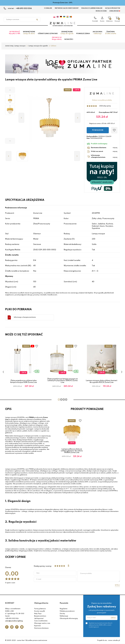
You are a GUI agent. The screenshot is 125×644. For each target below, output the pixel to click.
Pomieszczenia (83, 34)
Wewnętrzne (29, 33)
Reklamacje (64, 616)
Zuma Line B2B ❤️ (115, 11)
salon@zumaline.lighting (14, 621)
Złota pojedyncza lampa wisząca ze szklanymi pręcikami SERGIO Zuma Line (62, 381)
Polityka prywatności (67, 611)
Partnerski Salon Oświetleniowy (67, 8)
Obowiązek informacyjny (69, 619)
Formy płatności (40, 609)
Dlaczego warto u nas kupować (42, 625)
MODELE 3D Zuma (101, 11)
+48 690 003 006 (24, 8)
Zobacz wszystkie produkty (102, 100)
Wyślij (117, 585)
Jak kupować (39, 619)
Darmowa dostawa (41, 628)
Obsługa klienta (41, 603)
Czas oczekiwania (41, 621)
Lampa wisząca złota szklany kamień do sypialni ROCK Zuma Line (102, 382)
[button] (10, 90)
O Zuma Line (48, 8)
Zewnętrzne (67, 33)
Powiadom (98, 130)
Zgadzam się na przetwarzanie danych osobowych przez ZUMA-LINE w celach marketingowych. (101, 625)
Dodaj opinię (106, 106)
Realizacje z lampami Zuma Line (92, 8)
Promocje (57, 38)
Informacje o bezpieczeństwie (25, 317)
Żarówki (111, 33)
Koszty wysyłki (40, 611)
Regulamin (64, 609)
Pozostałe (64, 603)
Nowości (69, 39)
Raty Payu (38, 614)
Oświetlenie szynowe (48, 34)
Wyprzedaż (15, 33)
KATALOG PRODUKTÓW (113, 8)
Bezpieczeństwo (40, 616)
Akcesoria (97, 33)
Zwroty (62, 614)
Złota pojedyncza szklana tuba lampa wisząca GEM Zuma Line (23, 382)
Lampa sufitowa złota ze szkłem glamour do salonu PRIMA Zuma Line (72, 451)
